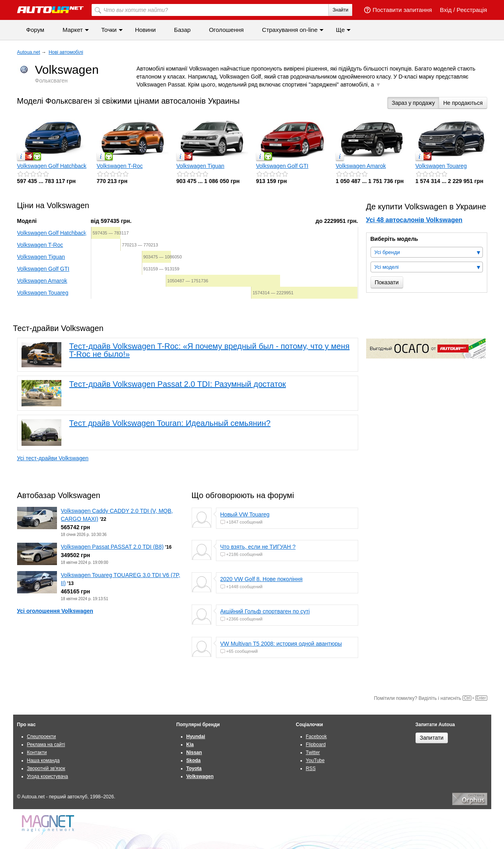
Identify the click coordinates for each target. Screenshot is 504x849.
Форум (35, 30)
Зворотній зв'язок (46, 768)
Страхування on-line (290, 30)
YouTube (315, 760)
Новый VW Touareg (245, 514)
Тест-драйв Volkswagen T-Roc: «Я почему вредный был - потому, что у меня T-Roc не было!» (210, 350)
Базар (182, 30)
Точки (109, 30)
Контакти (37, 752)
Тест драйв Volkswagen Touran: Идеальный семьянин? (170, 423)
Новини (145, 30)
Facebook (317, 737)
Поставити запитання (398, 10)
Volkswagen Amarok (361, 166)
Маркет (73, 30)
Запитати (432, 738)
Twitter (313, 752)
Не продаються (463, 103)
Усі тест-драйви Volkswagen (53, 458)
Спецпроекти (42, 737)
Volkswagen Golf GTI (282, 166)
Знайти (340, 10)
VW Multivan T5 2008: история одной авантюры (281, 644)
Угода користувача (48, 776)
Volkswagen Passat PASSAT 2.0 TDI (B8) (112, 547)
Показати (387, 282)
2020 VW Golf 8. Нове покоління (262, 579)
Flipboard (316, 745)
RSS (311, 768)
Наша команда (43, 760)
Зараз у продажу (413, 103)
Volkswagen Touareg (441, 166)
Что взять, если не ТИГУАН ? (258, 547)
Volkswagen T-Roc (120, 166)
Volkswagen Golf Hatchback (52, 166)
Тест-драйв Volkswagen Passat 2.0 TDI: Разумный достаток (178, 384)
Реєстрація (472, 10)
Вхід (446, 10)
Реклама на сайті (46, 745)
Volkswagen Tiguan (201, 166)
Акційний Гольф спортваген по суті (265, 611)
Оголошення (226, 30)
